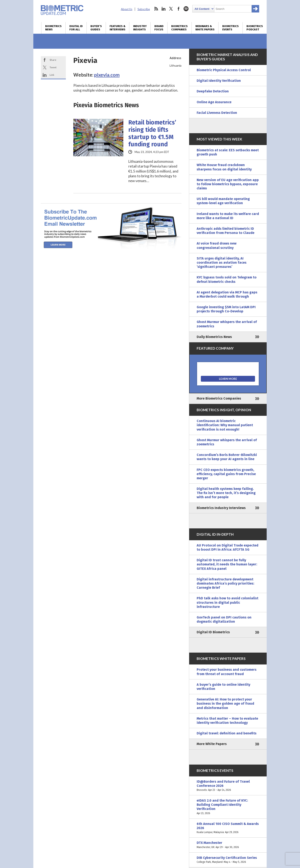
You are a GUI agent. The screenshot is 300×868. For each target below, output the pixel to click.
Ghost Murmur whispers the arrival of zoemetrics (227, 324)
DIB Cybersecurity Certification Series (228, 860)
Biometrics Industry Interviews (221, 508)
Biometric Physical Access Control (224, 70)
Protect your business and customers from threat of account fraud (227, 672)
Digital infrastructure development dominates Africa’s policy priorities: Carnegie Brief (225, 583)
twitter (171, 9)
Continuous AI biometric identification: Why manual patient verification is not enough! (225, 425)
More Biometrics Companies (219, 398)
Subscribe (144, 9)
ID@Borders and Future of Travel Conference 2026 (228, 786)
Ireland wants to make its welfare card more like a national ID (228, 216)
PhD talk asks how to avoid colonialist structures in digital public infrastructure (227, 602)
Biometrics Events (231, 28)
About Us (127, 9)
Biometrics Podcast (255, 28)
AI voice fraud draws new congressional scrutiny (217, 245)
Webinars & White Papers (205, 28)
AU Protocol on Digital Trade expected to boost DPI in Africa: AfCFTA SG (227, 547)
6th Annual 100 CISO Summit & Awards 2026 (228, 828)
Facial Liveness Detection (217, 113)
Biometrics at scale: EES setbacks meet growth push (228, 152)
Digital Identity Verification (219, 81)
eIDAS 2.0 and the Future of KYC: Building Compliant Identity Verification (228, 807)
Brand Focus (159, 28)
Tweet (53, 67)
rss (156, 9)
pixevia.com (107, 75)
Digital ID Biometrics (213, 632)
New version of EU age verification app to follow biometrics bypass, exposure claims (228, 184)
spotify (186, 9)
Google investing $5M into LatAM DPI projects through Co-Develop (226, 309)
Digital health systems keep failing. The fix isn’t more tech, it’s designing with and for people (226, 493)
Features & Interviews (117, 28)
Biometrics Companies (179, 28)
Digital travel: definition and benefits (227, 733)
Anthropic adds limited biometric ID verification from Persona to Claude (226, 231)
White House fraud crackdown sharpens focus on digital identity (224, 167)
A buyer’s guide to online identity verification (223, 687)
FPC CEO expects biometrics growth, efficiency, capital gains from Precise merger (226, 474)
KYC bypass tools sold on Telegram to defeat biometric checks (227, 279)
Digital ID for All (76, 28)
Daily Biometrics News (214, 337)
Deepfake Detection (213, 91)
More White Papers (212, 744)
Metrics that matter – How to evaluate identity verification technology (227, 721)
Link (52, 75)
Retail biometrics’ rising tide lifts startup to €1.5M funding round (152, 133)
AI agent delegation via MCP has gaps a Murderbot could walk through (227, 294)
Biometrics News (53, 28)
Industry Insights (140, 28)
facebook (179, 9)
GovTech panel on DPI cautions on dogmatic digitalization (224, 619)
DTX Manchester (228, 845)
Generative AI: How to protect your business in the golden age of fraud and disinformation (225, 703)
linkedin (164, 9)
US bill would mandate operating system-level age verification (223, 201)
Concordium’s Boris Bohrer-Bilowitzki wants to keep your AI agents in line (227, 457)
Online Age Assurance (214, 102)
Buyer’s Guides (96, 28)
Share (53, 60)
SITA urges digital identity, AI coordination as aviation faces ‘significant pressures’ (222, 263)
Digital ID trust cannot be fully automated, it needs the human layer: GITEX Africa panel (227, 564)
